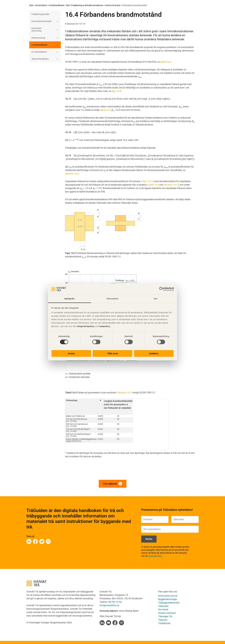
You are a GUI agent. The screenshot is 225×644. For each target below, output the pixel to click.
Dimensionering (38, 38)
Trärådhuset (164, 623)
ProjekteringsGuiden (40, 14)
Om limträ (163, 610)
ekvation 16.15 (125, 393)
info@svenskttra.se (109, 605)
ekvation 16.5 (72, 174)
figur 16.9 (116, 91)
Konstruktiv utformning (37, 30)
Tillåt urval (113, 353)
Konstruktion (41, 5)
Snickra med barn (167, 613)
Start (31, 5)
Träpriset (163, 620)
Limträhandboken (56, 5)
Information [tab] (113, 299)
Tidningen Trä (165, 616)
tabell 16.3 (165, 62)
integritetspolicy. (155, 556)
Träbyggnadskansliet (169, 603)
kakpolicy (105, 326)
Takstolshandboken (40, 59)
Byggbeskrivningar (168, 599)
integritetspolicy (85, 326)
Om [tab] (155, 299)
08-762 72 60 (115, 602)
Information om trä (168, 596)
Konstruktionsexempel (41, 21)
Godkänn (154, 353)
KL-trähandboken (39, 52)
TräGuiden (163, 606)
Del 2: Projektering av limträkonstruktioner (85, 5)
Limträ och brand (112, 5)
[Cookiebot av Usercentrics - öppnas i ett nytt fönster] (161, 289)
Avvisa (71, 353)
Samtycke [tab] (70, 299)
